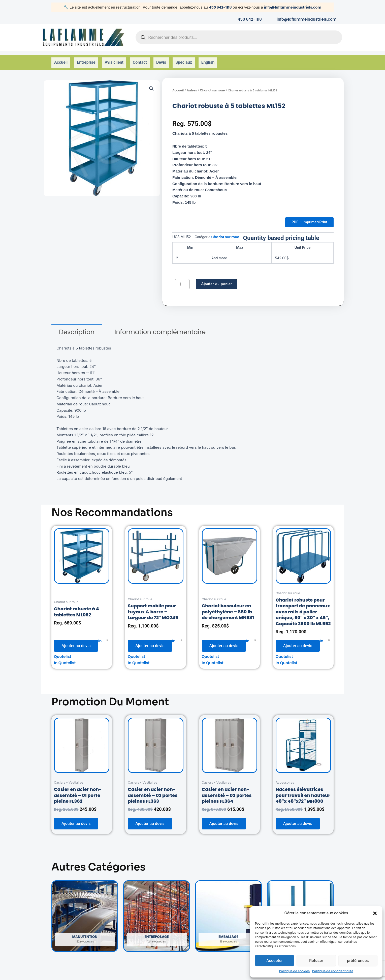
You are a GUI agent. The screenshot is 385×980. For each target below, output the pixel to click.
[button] (375, 913)
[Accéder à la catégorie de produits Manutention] (85, 911)
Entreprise (86, 59)
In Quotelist (65, 658)
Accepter (275, 960)
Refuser (316, 960)
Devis (161, 59)
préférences (358, 960)
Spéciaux (184, 59)
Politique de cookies (294, 971)
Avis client (114, 59)
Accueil (61, 59)
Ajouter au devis (76, 641)
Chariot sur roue (212, 84)
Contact (140, 59)
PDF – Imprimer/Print (307, 216)
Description (77, 327)
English (208, 59)
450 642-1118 (218, 7)
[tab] (77, 327)
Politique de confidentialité (333, 971)
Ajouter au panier (217, 279)
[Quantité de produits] (182, 279)
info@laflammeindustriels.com (293, 7)
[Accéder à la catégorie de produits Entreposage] (157, 911)
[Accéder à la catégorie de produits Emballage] (228, 911)
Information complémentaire (160, 327)
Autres (192, 84)
